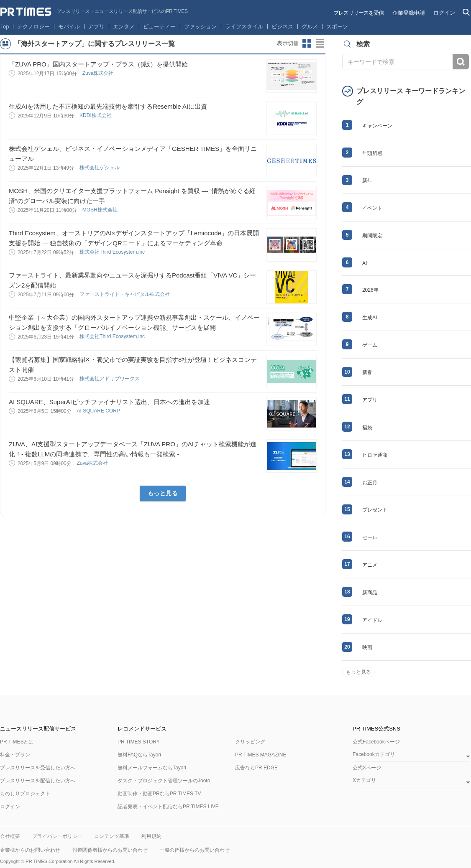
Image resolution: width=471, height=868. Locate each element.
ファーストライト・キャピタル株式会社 (125, 294)
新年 (367, 181)
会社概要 (10, 836)
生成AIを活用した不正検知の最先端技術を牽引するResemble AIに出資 (108, 106)
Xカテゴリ (364, 780)
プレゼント (375, 510)
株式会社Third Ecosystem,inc (113, 252)
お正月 (370, 483)
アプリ (96, 27)
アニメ (370, 565)
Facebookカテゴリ (374, 755)
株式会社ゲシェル (100, 168)
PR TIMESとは (17, 742)
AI (365, 263)
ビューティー (159, 27)
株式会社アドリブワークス (110, 379)
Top (5, 27)
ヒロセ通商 (375, 455)
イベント (372, 208)
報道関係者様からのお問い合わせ (110, 850)
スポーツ (337, 27)
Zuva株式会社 (99, 73)
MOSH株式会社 (101, 210)
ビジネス (282, 27)
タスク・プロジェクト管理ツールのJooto (164, 781)
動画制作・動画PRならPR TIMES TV (159, 794)
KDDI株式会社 (96, 115)
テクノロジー (33, 27)
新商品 (370, 593)
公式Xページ (367, 768)
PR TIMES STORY (139, 742)
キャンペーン (377, 126)
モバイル (69, 27)
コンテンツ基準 (112, 836)
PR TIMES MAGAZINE (261, 755)
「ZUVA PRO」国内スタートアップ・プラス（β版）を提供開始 (98, 64)
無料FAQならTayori (139, 755)
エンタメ (124, 27)
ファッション (200, 27)
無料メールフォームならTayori (152, 768)
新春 (367, 372)
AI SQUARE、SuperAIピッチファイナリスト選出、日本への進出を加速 (109, 402)
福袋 (367, 428)
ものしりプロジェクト (25, 794)
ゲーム (370, 345)
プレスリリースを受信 (358, 13)
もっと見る (163, 493)
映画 (367, 647)
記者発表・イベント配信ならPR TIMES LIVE (168, 807)
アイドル (372, 620)
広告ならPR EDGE (256, 768)
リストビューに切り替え (320, 43)
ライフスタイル (244, 27)
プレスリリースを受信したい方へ (38, 768)
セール (370, 537)
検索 (461, 62)
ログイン (444, 13)
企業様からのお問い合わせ (30, 850)
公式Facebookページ (376, 742)
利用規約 (151, 836)
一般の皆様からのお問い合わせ (195, 850)
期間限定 (372, 236)
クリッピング (250, 742)
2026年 (370, 290)
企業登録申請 (409, 13)
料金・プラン (15, 755)
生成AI (370, 318)
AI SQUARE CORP (99, 411)
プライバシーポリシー (57, 836)
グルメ (310, 27)
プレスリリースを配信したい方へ (38, 781)
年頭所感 (372, 153)
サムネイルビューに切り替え (307, 43)
